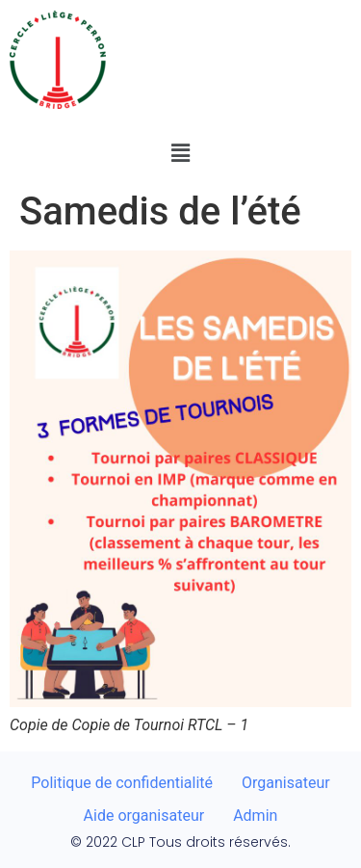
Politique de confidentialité (122, 783)
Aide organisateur (144, 815)
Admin (255, 815)
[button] (180, 153)
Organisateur (286, 783)
